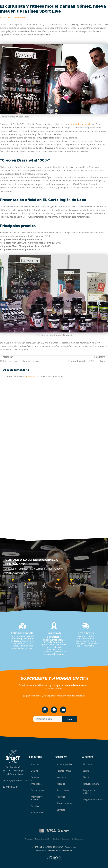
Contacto (61, 810)
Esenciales (35, 806)
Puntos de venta (64, 803)
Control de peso (38, 790)
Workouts (61, 777)
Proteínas (35, 764)
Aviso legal (29, 839)
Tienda (86, 777)
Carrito (86, 771)
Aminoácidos (36, 784)
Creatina (34, 771)
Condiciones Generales (61, 839)
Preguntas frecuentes (93, 800)
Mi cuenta (88, 764)
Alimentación (37, 813)
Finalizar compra (91, 784)
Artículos (61, 784)
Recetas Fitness (64, 771)
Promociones (63, 790)
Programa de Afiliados (89, 792)
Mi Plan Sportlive (65, 764)
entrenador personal (80, 124)
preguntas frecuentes (54, 654)
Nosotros (61, 797)
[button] (3, 575)
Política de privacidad (43, 839)
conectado (29, 376)
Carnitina (35, 777)
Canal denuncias (77, 839)
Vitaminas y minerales (36, 798)
